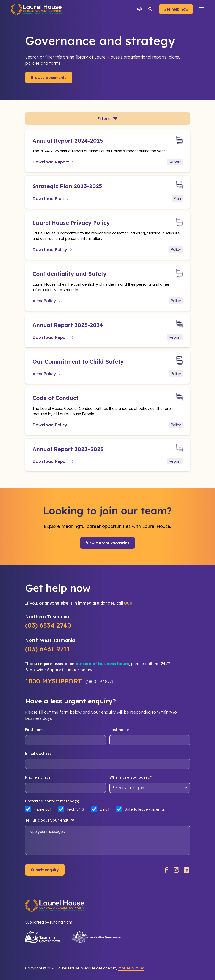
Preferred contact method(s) (52, 801)
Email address (38, 753)
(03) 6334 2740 (48, 625)
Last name (119, 730)
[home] (36, 9)
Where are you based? (131, 777)
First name (35, 730)
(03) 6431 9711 (48, 649)
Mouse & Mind (131, 968)
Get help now (176, 9)
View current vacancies (107, 543)
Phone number (39, 777)
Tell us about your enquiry (50, 820)
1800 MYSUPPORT (53, 681)
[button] (201, 9)
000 (128, 603)
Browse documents (49, 78)
